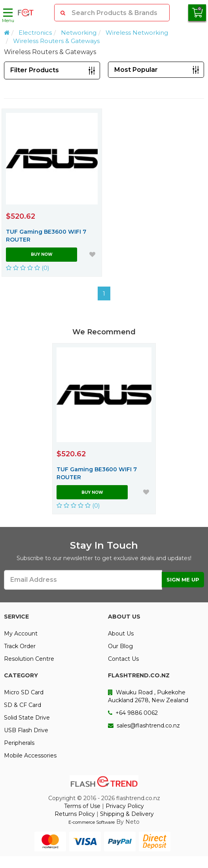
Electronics (35, 33)
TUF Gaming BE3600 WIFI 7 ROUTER (46, 236)
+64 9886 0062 (133, 713)
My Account (21, 634)
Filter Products (35, 70)
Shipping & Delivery (127, 814)
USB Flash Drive (26, 730)
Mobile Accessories (30, 756)
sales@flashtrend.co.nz (144, 726)
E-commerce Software (92, 822)
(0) (28, 268)
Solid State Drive (27, 718)
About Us (121, 634)
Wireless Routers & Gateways (56, 41)
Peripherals (19, 743)
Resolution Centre (29, 659)
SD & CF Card (23, 705)
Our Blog (120, 646)
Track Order (20, 646)
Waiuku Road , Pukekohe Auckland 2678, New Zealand (148, 696)
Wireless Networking (137, 33)
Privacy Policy (125, 806)
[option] (104, 428)
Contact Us (123, 659)
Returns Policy (75, 814)
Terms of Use (82, 806)
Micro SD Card (24, 692)
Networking (79, 33)
